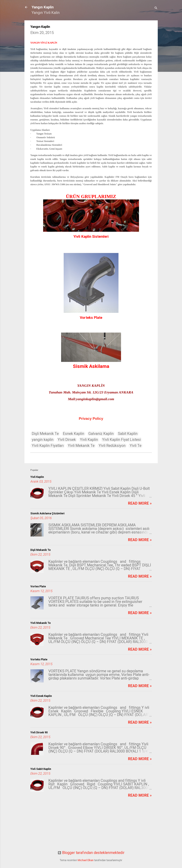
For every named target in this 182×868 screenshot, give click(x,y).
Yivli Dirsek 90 (39, 732)
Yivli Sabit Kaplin (41, 769)
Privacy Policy (91, 419)
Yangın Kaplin (43, 7)
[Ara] (156, 8)
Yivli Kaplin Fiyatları (48, 446)
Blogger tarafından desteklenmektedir (91, 853)
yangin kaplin (43, 440)
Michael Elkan (86, 860)
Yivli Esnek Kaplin (41, 696)
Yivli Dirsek (67, 440)
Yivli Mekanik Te (81, 446)
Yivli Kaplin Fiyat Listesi (121, 440)
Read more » (140, 503)
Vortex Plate (38, 586)
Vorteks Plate (39, 659)
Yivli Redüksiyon (112, 446)
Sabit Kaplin (128, 434)
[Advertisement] (91, 826)
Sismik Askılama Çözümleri (47, 513)
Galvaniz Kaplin (101, 434)
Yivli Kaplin (89, 440)
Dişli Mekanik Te (45, 434)
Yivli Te (136, 446)
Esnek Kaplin (74, 434)
